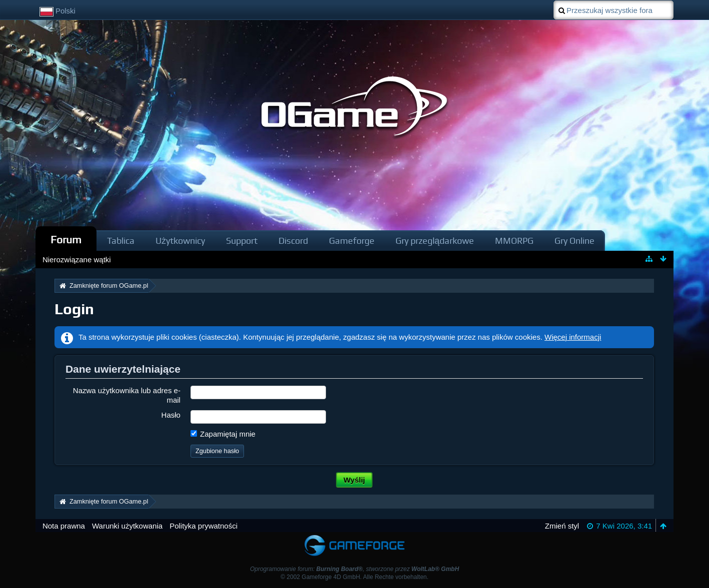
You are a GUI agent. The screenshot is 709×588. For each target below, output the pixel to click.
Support (242, 241)
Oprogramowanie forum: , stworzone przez (354, 569)
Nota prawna (64, 526)
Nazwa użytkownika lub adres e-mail (127, 395)
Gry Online (574, 241)
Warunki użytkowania (127, 526)
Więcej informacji (573, 337)
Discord (293, 241)
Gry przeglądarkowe (435, 241)
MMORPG (514, 241)
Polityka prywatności (203, 526)
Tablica (121, 241)
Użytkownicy (180, 241)
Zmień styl (562, 526)
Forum (66, 240)
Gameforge (352, 241)
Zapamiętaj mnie (223, 434)
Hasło (171, 415)
